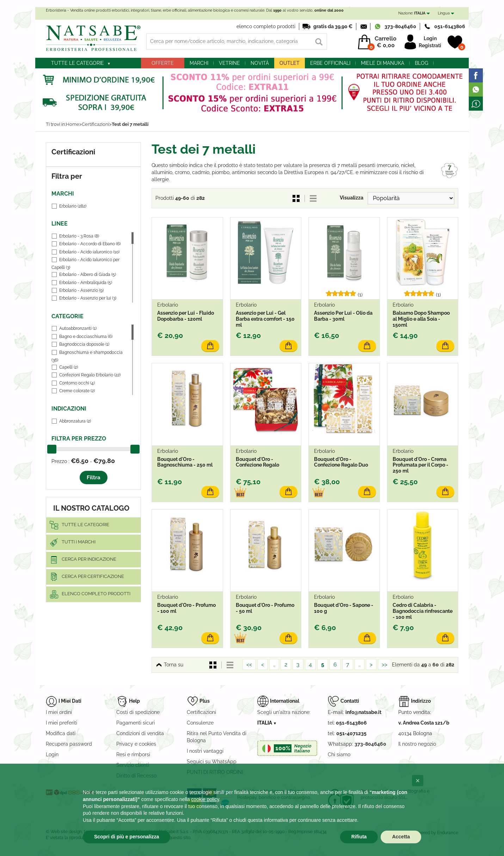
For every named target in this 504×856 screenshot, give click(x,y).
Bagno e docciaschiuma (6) (86, 337)
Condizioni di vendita (140, 733)
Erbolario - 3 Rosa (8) (79, 236)
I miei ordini (59, 712)
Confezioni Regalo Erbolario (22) (90, 375)
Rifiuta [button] (359, 837)
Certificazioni (96, 124)
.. (274, 664)
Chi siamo (339, 755)
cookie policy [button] (205, 799)
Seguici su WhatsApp (212, 762)
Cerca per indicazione (89, 559)
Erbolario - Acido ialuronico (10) (89, 252)
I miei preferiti (62, 723)
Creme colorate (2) (77, 391)
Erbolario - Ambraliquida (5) (86, 283)
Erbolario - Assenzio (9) (81, 290)
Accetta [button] (401, 837)
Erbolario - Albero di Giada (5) (88, 275)
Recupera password (69, 744)
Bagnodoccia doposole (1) (84, 344)
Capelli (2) (69, 367)
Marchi (199, 63)
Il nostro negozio (417, 744)
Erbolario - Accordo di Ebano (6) (90, 244)
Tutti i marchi (79, 542)
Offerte (163, 63)
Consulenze (200, 723)
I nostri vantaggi (205, 751)
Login (430, 38)
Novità (260, 63)
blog (422, 63)
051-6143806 (450, 26)
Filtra (94, 478)
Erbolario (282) (73, 206)
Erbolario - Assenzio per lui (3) (88, 298)
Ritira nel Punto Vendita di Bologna (217, 737)
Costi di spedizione (138, 712)
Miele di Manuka (383, 63)
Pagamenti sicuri (136, 723)
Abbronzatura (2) (75, 421)
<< (249, 664)
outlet (290, 63)
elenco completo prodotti (266, 26)
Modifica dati (61, 733)
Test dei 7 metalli (130, 124)
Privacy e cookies (136, 744)
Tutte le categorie (78, 63)
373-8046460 (400, 26)
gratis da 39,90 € (333, 26)
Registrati (430, 45)
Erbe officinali (330, 63)
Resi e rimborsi (133, 755)
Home (73, 124)
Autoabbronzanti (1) (78, 328)
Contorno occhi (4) (77, 383)
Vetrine (229, 63)
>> (385, 664)
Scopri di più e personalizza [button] (127, 837)
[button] (418, 781)
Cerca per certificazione (93, 576)
